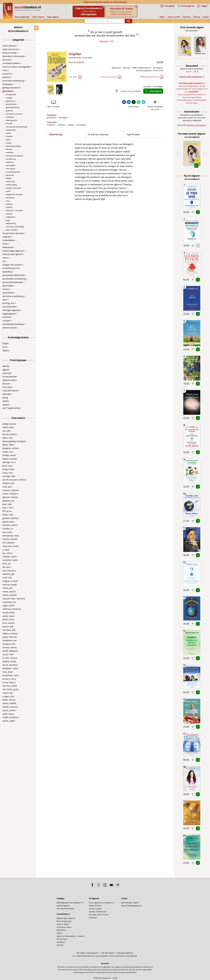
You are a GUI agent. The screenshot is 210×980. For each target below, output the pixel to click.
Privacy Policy (62, 939)
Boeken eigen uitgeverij (66, 918)
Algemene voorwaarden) (196, 125)
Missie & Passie (95, 906)
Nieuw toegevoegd (64, 921)
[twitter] (134, 102)
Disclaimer (61, 942)
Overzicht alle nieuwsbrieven (191, 77)
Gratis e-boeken (63, 924)
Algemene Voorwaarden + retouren (71, 936)
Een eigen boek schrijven (99, 915)
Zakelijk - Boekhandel (97, 912)
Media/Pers (61, 930)
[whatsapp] (139, 102)
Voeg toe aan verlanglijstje (193, 212)
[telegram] (143, 102)
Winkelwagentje (198, 212)
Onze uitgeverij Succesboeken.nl (102, 903)
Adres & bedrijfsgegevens (131, 906)
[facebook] (124, 102)
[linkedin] (129, 102)
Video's (59, 933)
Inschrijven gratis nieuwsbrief (191, 83)
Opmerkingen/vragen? (130, 903)
